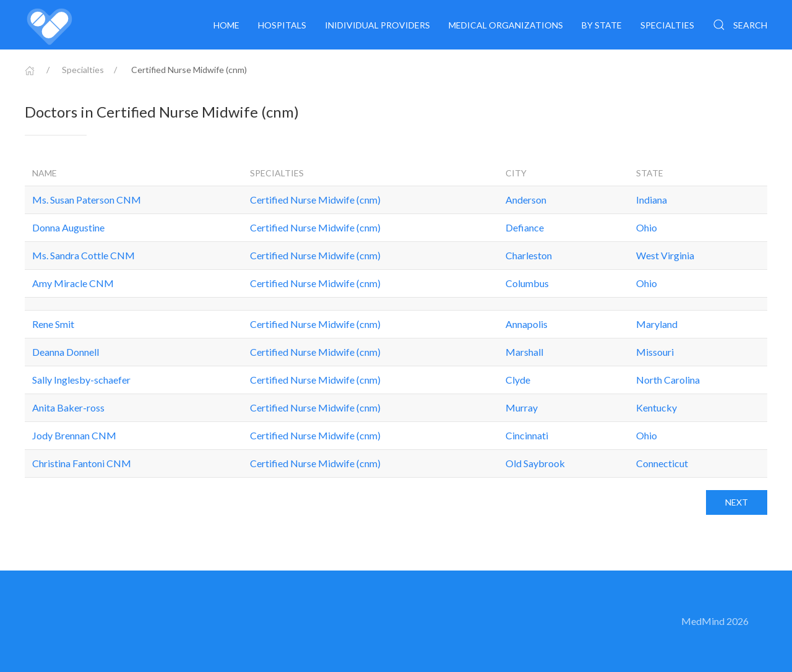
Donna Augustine (68, 227)
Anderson (526, 200)
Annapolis (527, 324)
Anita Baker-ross (68, 407)
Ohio (647, 227)
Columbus (527, 283)
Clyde (518, 380)
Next (737, 502)
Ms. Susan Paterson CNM (87, 200)
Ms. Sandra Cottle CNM (84, 255)
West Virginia (665, 255)
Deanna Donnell (66, 352)
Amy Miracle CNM (73, 283)
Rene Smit (53, 324)
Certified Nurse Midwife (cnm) (315, 200)
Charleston (529, 255)
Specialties (667, 25)
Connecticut (662, 463)
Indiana (652, 200)
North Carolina (668, 380)
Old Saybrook (535, 463)
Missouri (655, 352)
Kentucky (656, 407)
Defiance (525, 227)
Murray (522, 407)
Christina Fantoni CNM (82, 463)
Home (226, 25)
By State (602, 25)
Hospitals (282, 25)
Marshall (524, 352)
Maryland (657, 324)
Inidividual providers (377, 25)
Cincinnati (527, 435)
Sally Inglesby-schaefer (81, 380)
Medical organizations (506, 25)
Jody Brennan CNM (74, 435)
